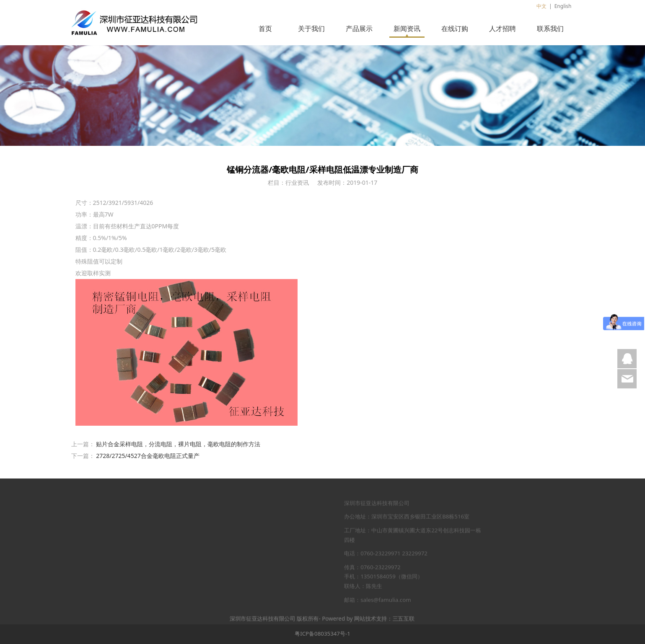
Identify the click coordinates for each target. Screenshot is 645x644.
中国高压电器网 (126, 521)
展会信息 (295, 535)
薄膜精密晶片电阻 (250, 521)
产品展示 (359, 28)
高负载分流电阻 (247, 590)
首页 (265, 28)
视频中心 (192, 576)
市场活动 (295, 548)
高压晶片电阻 (245, 562)
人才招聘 (503, 28)
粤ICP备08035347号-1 (322, 634)
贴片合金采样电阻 (250, 535)
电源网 (115, 535)
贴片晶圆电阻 (245, 576)
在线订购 (455, 28)
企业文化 (192, 562)
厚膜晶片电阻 (245, 548)
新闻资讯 (407, 28)
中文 (541, 6)
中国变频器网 (124, 576)
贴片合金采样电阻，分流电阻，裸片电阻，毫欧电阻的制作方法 (178, 444)
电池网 (115, 562)
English (563, 6)
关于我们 (311, 28)
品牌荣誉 (192, 535)
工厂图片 (192, 548)
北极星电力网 (124, 548)
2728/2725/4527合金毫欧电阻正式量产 (148, 456)
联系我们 (550, 28)
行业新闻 (295, 521)
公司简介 (192, 521)
